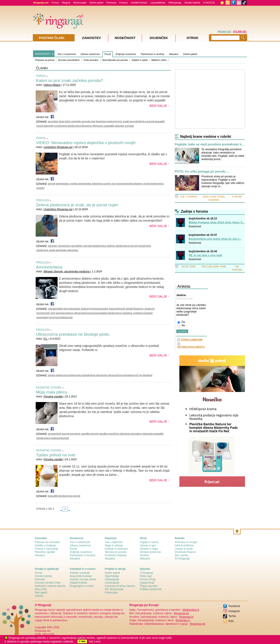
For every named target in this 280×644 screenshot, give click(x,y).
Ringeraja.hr (186, 617)
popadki (160, 122)
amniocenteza (64, 313)
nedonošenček (60, 438)
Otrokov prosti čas (150, 552)
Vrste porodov (91, 60)
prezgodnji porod (59, 434)
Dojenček (159, 38)
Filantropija (111, 593)
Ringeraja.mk (198, 624)
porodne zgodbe (80, 434)
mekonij (112, 122)
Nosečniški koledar (81, 576)
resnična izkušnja (119, 434)
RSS (231, 621)
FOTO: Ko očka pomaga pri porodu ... (202, 172)
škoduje (147, 375)
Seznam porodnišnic (69, 60)
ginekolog (89, 375)
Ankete (39, 596)
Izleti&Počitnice (139, 3)
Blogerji (66, 3)
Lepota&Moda (158, 3)
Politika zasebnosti (151, 589)
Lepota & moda (184, 549)
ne (140, 375)
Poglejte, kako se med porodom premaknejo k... (209, 144)
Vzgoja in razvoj (149, 542)
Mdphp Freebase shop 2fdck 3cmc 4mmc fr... (217, 222)
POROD (41, 76)
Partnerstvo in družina (153, 54)
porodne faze (56, 122)
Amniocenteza (49, 267)
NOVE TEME (189, 266)
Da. (182, 322)
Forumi (55, 3)
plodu (52, 375)
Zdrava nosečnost (90, 54)
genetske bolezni (80, 309)
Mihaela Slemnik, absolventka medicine (67, 272)
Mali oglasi (41, 593)
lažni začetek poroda (78, 122)
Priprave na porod (45, 60)
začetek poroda (124, 126)
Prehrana (111, 3)
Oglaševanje (147, 583)
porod (150, 122)
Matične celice (159, 60)
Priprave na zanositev (47, 542)
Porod (108, 54)
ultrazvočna (115, 375)
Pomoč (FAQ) (148, 579)
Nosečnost (195, 226)
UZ (137, 375)
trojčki (40, 188)
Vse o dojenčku (114, 542)
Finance (123, 3)
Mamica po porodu (116, 552)
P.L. (46, 339)
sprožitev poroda (82, 246)
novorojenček (45, 126)
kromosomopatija (96, 313)
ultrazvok (79, 313)
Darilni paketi (96, 3)
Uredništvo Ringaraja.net (58, 147)
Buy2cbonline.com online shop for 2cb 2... (215, 239)
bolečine (101, 122)
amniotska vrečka (67, 184)
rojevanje (147, 434)
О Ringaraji (146, 573)
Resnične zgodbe (45, 552)
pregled (148, 313)
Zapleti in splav (140, 60)
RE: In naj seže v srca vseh (206, 255)
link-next (69, 510)
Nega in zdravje (114, 545)
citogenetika (56, 309)
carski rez (109, 184)
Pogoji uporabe (149, 586)
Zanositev (91, 38)
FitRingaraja (175, 3)
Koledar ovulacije (80, 573)
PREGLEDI (43, 200)
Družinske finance (185, 552)
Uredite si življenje (45, 545)
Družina (144, 555)
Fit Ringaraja (182, 559)
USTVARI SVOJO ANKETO (191, 347)
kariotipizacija (64, 318)
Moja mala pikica (52, 392)
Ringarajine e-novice (82, 586)
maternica (62, 375)
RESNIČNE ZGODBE (49, 388)
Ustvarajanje (112, 583)
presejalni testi (46, 318)
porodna (136, 434)
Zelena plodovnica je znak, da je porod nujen (77, 205)
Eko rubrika (181, 555)
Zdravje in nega (149, 549)
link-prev (61, 510)
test (66, 309)
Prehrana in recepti (186, 542)
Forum (39, 573)
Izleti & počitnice (184, 545)
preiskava (129, 375)
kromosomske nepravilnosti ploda (112, 309)
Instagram (234, 611)
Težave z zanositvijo (46, 549)
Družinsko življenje (116, 555)
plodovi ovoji (141, 184)
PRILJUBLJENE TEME (214, 266)
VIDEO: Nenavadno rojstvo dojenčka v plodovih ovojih (86, 143)
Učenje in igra (148, 545)
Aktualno (174, 54)
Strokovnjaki (80, 3)
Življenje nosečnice (126, 54)
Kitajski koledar (79, 583)
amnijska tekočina (67, 250)
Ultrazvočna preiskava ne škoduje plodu (73, 334)
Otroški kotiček (192, 3)
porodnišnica (138, 122)
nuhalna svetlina (132, 313)
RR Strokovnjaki (114, 589)
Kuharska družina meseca (120, 586)
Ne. (182, 326)
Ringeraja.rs (183, 620)
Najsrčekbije (112, 576)
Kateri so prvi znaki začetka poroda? (70, 80)
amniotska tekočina (90, 184)
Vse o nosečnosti (66, 54)
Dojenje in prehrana (116, 549)
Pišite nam (146, 576)
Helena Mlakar (52, 85)
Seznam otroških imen (48, 583)
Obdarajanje (112, 579)
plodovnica (74, 126)
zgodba (103, 434)
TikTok (232, 616)
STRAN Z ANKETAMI (192, 340)
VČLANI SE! (240, 32)
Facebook (234, 606)
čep (93, 122)
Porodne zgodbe (53, 397)
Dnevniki (40, 579)
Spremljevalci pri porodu (115, 60)
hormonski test (46, 313)
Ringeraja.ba (181, 613)
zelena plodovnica (118, 246)
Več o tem (95, 642)
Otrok (192, 38)
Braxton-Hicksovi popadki (98, 126)
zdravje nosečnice (59, 246)
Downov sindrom (144, 309)
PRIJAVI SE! (224, 32)
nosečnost (61, 126)
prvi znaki (123, 122)
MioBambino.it (191, 610)
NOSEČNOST (43, 54)
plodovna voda (46, 250)
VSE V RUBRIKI (189, 197)
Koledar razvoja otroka (83, 579)
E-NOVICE (209, 3)
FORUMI (237, 197)
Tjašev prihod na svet (56, 455)
